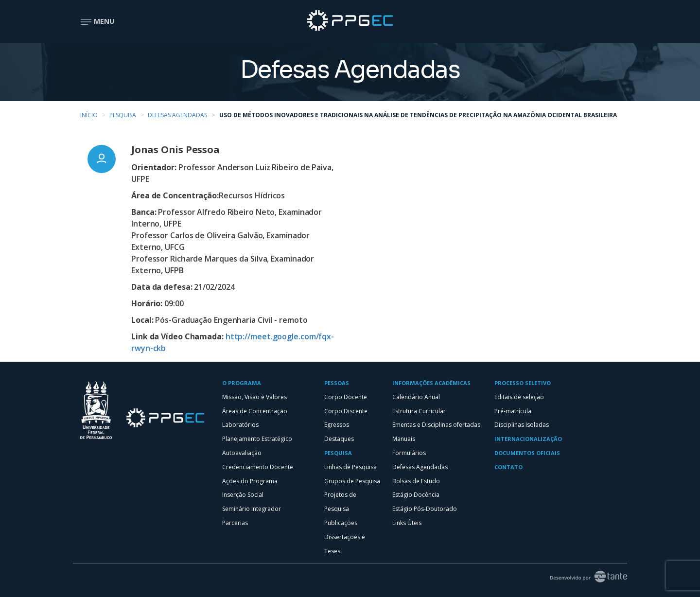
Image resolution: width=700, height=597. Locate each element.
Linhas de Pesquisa (350, 467)
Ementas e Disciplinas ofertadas (436, 425)
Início (89, 115)
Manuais (404, 439)
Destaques (339, 439)
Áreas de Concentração (255, 411)
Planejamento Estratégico (257, 439)
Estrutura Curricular (419, 411)
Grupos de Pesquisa (352, 481)
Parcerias (235, 523)
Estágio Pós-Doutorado (425, 509)
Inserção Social (243, 495)
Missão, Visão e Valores (254, 397)
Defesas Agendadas (177, 115)
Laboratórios (240, 425)
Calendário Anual (416, 397)
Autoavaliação (242, 453)
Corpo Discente (346, 411)
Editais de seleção (519, 397)
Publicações (341, 523)
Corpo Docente (346, 397)
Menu (97, 21)
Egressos (337, 425)
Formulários (409, 453)
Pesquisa (123, 115)
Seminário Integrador (252, 509)
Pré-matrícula (513, 411)
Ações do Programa (250, 481)
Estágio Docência (416, 495)
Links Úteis (407, 523)
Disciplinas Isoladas (522, 425)
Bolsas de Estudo (416, 481)
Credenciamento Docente (258, 467)
